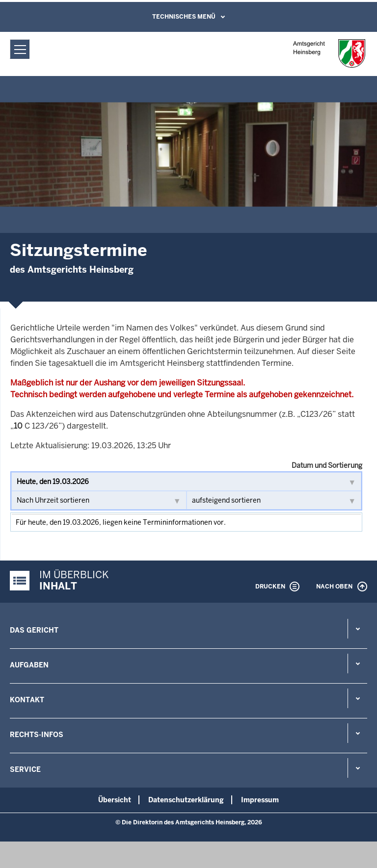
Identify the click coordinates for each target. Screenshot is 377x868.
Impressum (260, 800)
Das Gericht (34, 630)
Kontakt (27, 700)
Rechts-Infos (37, 735)
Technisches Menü (184, 17)
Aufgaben (29, 665)
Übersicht (115, 800)
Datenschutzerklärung (186, 800)
